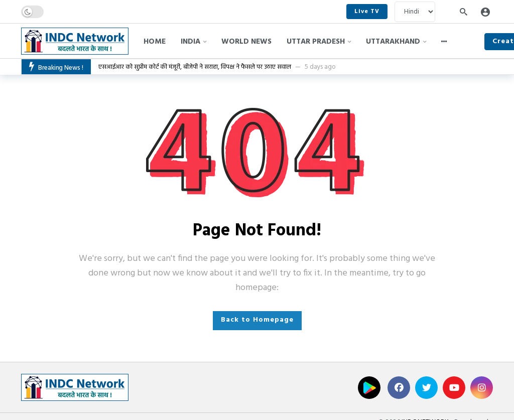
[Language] (415, 12)
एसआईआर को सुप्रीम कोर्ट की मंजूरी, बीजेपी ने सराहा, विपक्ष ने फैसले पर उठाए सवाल (195, 67)
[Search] (463, 12)
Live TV (367, 12)
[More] (444, 42)
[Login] (485, 12)
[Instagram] (482, 388)
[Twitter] (426, 388)
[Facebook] (399, 388)
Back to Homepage (257, 320)
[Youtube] (454, 388)
